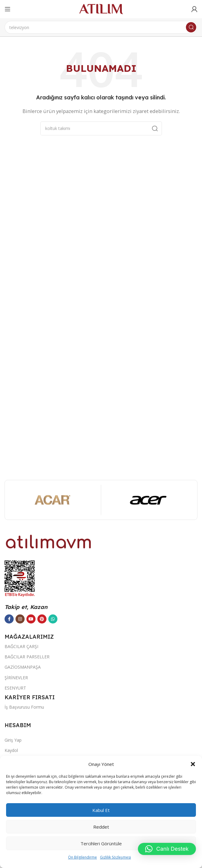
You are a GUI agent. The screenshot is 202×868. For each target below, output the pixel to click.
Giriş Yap (13, 740)
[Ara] (101, 27)
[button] (193, 764)
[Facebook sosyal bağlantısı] (9, 619)
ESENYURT (15, 688)
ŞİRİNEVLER (16, 678)
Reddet (101, 827)
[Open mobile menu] (8, 9)
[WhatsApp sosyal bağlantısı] (53, 619)
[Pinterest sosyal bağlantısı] (42, 619)
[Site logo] (101, 8)
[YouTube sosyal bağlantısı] (31, 619)
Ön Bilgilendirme (82, 857)
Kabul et (101, 810)
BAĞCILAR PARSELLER (27, 657)
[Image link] (49, 541)
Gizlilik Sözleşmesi (115, 857)
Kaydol (11, 750)
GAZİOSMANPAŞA (23, 667)
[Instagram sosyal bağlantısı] (20, 619)
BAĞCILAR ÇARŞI (21, 646)
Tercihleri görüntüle (101, 843)
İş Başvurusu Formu (24, 707)
